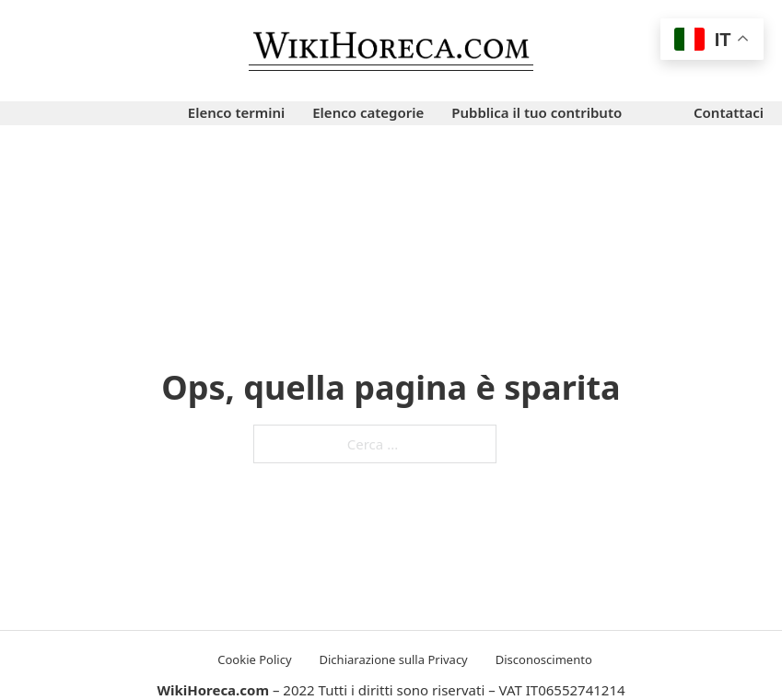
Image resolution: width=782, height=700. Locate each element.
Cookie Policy (254, 659)
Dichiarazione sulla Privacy (394, 659)
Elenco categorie (368, 112)
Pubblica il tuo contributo (537, 112)
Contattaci (729, 112)
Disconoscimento (544, 659)
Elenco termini (236, 112)
